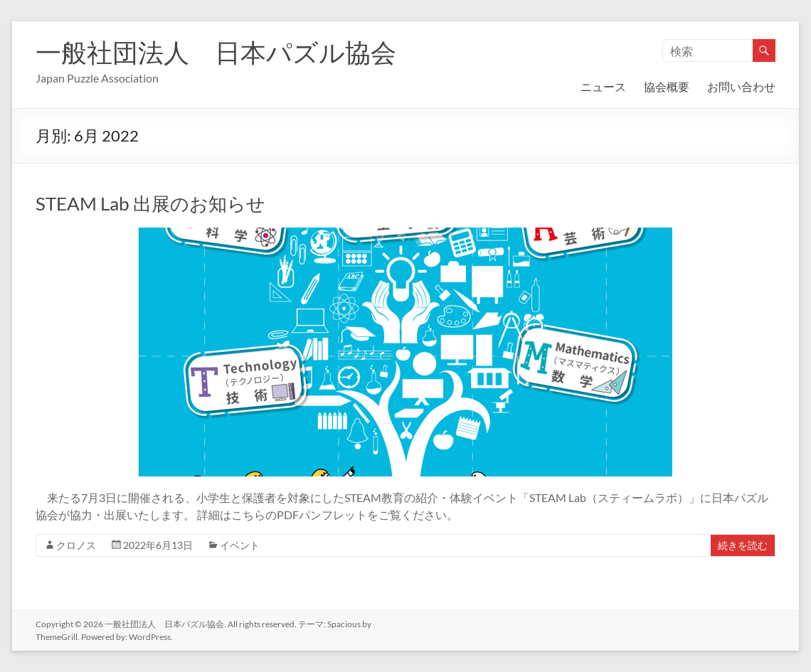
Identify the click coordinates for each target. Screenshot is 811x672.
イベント (240, 545)
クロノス (76, 545)
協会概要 (667, 86)
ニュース (603, 86)
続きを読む (743, 545)
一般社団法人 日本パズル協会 (216, 52)
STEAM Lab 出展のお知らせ (150, 203)
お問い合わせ (741, 86)
